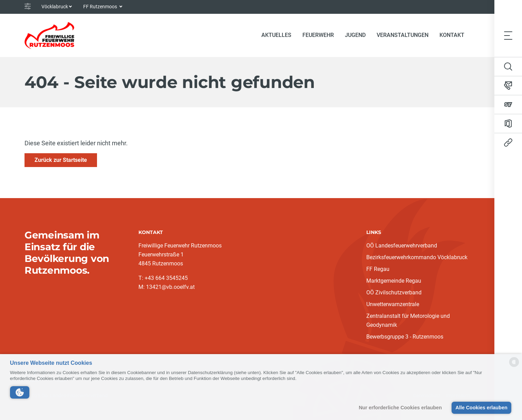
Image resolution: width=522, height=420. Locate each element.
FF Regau (378, 269)
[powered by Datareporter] (514, 366)
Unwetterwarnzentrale (393, 304)
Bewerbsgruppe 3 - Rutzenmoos (405, 337)
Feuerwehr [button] (318, 35)
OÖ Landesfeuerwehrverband (402, 246)
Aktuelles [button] (276, 35)
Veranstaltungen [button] (403, 35)
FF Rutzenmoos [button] (101, 7)
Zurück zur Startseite (61, 160)
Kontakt (452, 35)
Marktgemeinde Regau (394, 281)
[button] (20, 392)
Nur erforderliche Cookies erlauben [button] (400, 408)
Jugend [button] (355, 35)
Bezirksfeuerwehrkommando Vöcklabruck (417, 257)
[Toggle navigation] (508, 35)
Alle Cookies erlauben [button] (481, 408)
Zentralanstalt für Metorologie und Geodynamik (408, 320)
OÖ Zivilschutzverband (394, 292)
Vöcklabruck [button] (55, 7)
